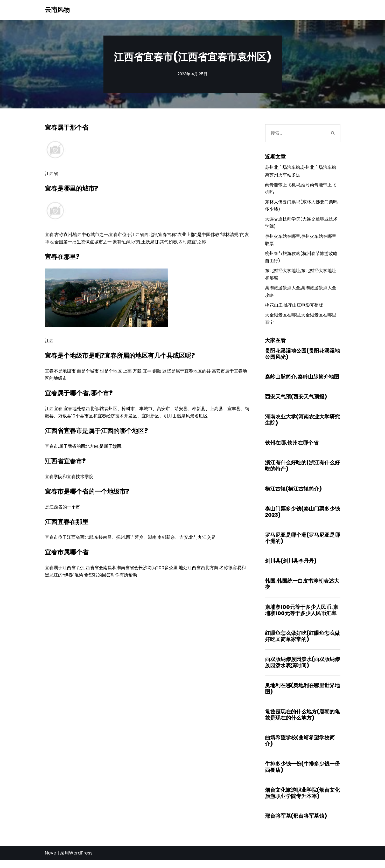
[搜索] (295, 133)
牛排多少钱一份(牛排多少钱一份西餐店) (302, 774)
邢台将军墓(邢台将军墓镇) (296, 824)
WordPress (81, 861)
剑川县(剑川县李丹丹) (291, 567)
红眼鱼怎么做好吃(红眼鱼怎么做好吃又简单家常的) (302, 643)
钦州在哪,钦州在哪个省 (292, 447)
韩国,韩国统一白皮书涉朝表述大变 (302, 590)
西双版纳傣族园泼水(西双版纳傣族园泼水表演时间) (302, 669)
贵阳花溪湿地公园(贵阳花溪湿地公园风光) (302, 358)
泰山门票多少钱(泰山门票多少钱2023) (302, 517)
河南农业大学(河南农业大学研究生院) (302, 424)
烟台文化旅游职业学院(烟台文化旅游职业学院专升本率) (302, 801)
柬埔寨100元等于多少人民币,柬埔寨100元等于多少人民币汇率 (302, 616)
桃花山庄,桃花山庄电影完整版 (294, 308)
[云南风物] (57, 10)
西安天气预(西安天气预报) (296, 401)
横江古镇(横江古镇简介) (293, 494)
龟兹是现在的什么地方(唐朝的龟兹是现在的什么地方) (302, 722)
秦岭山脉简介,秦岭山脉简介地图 (302, 381)
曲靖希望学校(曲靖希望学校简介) (300, 748)
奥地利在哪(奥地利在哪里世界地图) (302, 695)
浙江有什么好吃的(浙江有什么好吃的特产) (302, 471)
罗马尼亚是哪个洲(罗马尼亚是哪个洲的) (302, 543)
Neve (51, 861)
